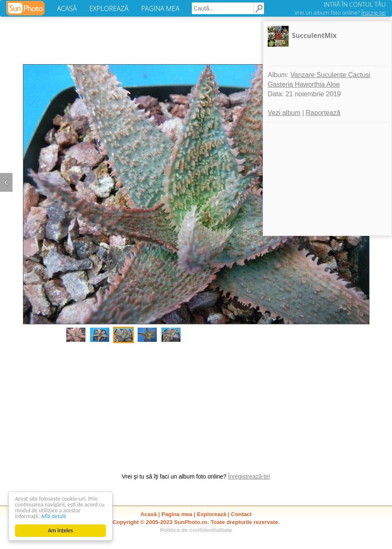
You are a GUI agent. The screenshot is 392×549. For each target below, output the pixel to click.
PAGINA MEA (160, 8)
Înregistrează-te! (249, 476)
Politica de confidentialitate (196, 530)
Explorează (211, 514)
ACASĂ (67, 8)
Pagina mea (177, 514)
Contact (241, 514)
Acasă (149, 514)
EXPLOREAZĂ (109, 8)
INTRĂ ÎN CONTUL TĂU (355, 4)
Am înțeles (60, 530)
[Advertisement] (196, 404)
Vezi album (284, 113)
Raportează (323, 113)
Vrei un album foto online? (340, 13)
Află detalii (54, 516)
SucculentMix (314, 35)
